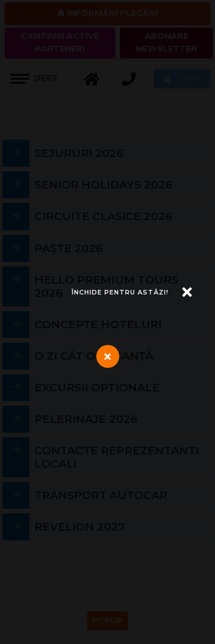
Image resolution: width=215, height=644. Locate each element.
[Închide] (132, 292)
